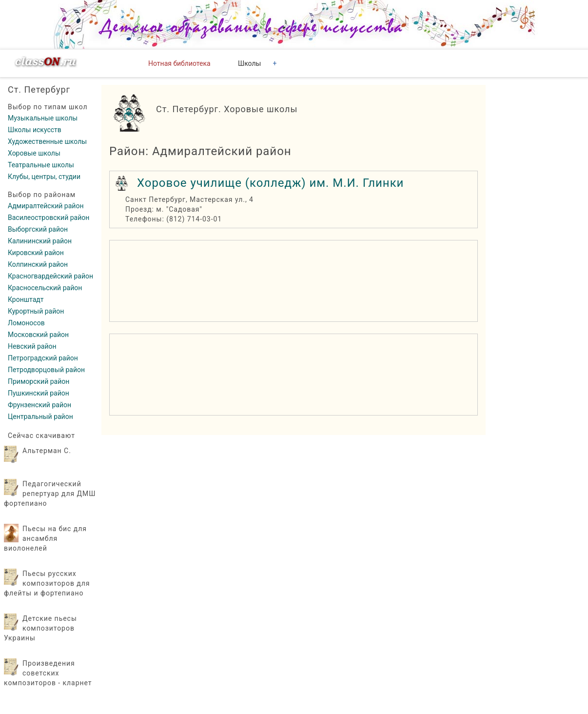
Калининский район (40, 241)
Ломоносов (26, 323)
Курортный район (36, 311)
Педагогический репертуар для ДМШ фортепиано (50, 494)
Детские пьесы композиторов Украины (40, 628)
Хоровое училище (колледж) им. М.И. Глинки (270, 183)
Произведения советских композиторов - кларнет (48, 673)
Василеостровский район (49, 218)
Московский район (38, 335)
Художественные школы (47, 141)
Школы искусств (35, 130)
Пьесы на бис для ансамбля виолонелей (45, 538)
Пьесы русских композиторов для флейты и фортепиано (47, 583)
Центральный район (40, 416)
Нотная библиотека (179, 63)
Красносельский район (45, 288)
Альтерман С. (47, 451)
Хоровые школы (34, 153)
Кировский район (36, 253)
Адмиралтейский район (46, 206)
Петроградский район (43, 358)
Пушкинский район (39, 393)
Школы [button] (249, 63)
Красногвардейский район (50, 276)
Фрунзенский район (39, 405)
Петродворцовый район (46, 370)
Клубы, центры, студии (44, 177)
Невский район (32, 346)
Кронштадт (26, 299)
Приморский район (39, 381)
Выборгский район (38, 229)
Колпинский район (38, 264)
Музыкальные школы (43, 118)
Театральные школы (41, 165)
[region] (294, 281)
